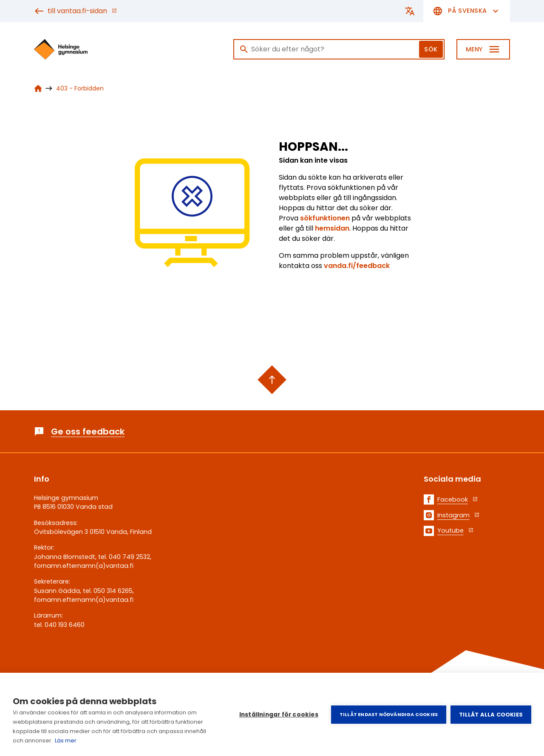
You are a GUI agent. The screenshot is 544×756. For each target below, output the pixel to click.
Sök (431, 49)
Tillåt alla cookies (491, 715)
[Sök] (339, 49)
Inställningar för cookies (279, 715)
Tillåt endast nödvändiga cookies (389, 714)
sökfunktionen (326, 218)
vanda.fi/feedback (357, 266)
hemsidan (332, 228)
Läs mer (66, 740)
